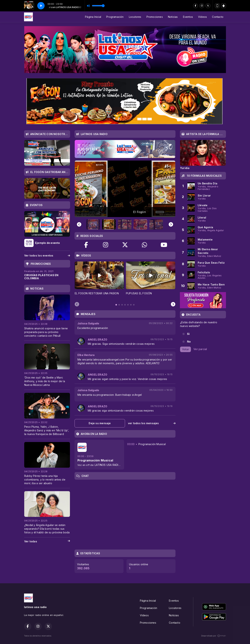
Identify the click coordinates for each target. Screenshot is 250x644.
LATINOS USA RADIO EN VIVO (113, 465)
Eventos (188, 17)
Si (188, 334)
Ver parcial (200, 349)
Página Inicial (93, 17)
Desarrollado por (214, 636)
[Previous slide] (79, 224)
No (189, 342)
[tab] (116, 305)
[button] (94, 224)
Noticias (173, 17)
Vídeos (202, 17)
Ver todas (47, 541)
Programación (115, 17)
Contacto (218, 17)
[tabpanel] (99, 280)
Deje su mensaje (100, 423)
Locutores (135, 17)
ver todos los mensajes (152, 423)
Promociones (155, 17)
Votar (185, 349)
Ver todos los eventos (47, 255)
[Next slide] (171, 224)
